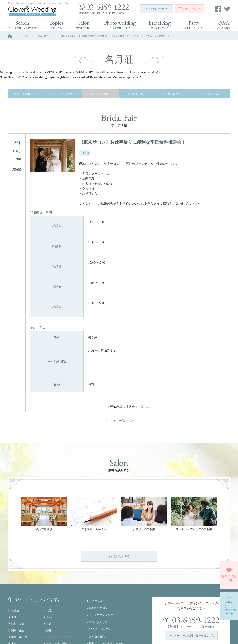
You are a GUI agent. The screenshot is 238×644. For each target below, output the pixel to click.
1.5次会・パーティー (101, 593)
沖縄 (49, 594)
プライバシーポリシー (102, 622)
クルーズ (52, 628)
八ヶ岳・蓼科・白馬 (23, 621)
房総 (14, 608)
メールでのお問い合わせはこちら (194, 600)
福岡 (49, 621)
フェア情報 (43, 36)
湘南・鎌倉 (18, 594)
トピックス (96, 565)
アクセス (213, 94)
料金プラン (139, 94)
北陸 (49, 574)
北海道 (15, 574)
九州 (49, 588)
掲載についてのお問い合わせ (106, 608)
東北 (14, 581)
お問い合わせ (156, 9)
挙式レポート (176, 94)
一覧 (190, 9)
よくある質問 (97, 600)
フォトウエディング (101, 579)
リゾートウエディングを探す (34, 563)
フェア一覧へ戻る (122, 358)
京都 (49, 581)
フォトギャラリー (64, 94)
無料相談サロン (98, 572)
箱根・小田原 (19, 601)
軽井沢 (15, 614)
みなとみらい (54, 614)
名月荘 (25, 36)
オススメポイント (27, 94)
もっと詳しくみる (119, 520)
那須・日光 (18, 588)
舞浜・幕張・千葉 (57, 608)
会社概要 (94, 615)
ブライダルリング (100, 586)
